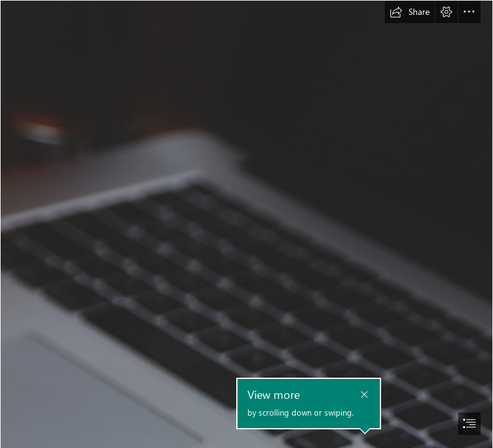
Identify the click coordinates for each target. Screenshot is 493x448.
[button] (410, 12)
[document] (246, 224)
